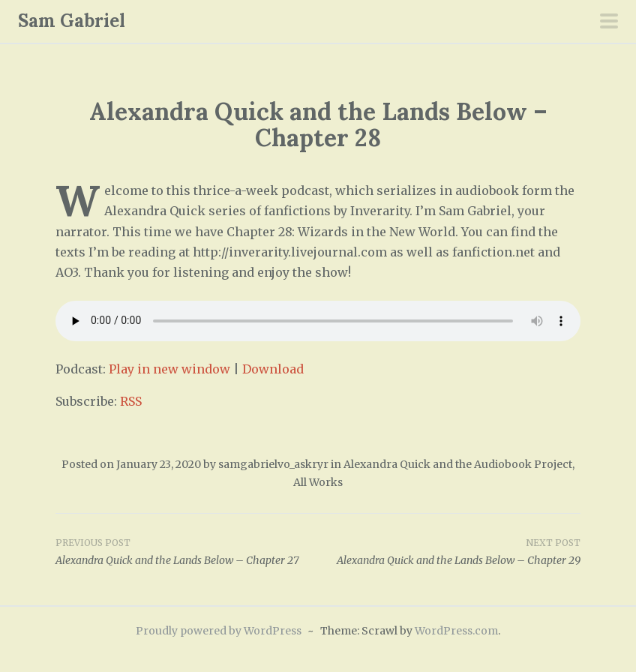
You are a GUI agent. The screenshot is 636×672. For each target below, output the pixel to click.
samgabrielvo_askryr (273, 464)
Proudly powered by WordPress (219, 631)
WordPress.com (456, 631)
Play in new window (169, 369)
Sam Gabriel (72, 21)
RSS (131, 401)
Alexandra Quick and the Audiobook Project (458, 464)
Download (273, 369)
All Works (318, 482)
